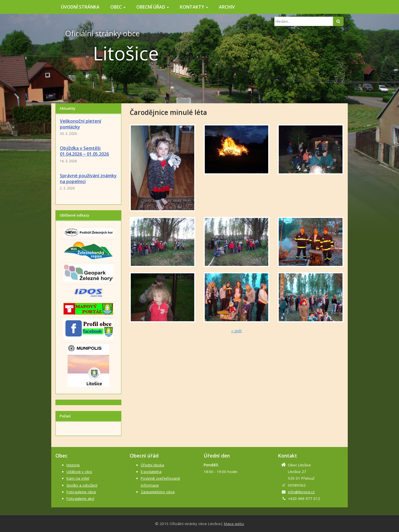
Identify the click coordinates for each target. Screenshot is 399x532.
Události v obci (79, 472)
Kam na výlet (78, 478)
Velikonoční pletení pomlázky (80, 124)
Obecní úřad (153, 7)
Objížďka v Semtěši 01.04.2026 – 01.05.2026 (84, 151)
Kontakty (194, 7)
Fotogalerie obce (81, 492)
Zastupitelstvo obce (158, 492)
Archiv (227, 7)
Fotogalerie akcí (80, 498)
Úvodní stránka (80, 7)
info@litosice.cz (301, 492)
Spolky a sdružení (82, 485)
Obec (118, 7)
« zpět (236, 331)
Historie (73, 465)
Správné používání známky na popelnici (88, 178)
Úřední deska (152, 465)
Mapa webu (234, 524)
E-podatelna (151, 472)
